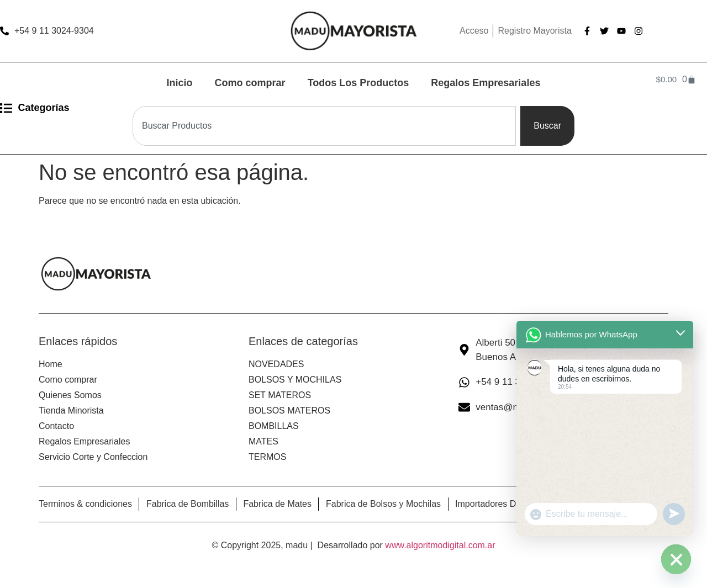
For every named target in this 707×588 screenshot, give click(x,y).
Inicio (180, 83)
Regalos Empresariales (486, 83)
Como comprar (250, 83)
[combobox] (324, 126)
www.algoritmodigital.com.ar (440, 545)
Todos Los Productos (358, 83)
